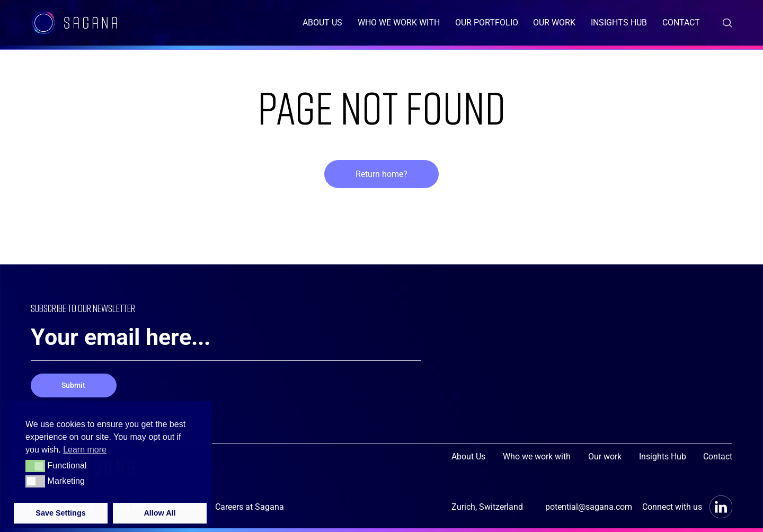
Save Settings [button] (60, 513)
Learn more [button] (85, 450)
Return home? (381, 174)
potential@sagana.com (589, 507)
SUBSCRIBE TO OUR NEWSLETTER (98, 308)
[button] (35, 466)
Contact (681, 23)
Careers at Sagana (250, 507)
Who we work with (399, 23)
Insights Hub (619, 23)
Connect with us (687, 507)
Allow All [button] (159, 513)
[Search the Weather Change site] (727, 23)
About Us (322, 23)
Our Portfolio (487, 23)
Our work (554, 23)
